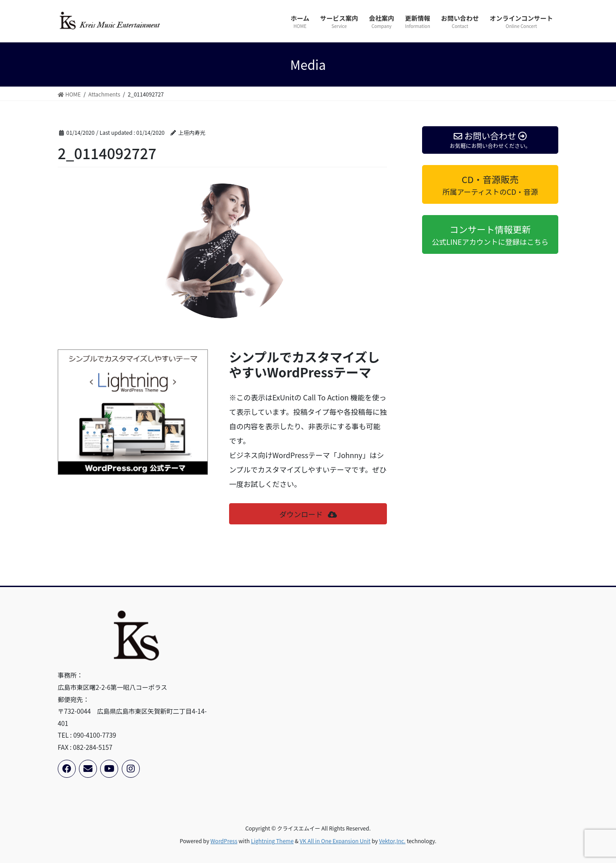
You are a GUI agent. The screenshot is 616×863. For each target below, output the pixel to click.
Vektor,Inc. (392, 841)
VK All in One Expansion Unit (335, 841)
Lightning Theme (272, 841)
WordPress (224, 841)
